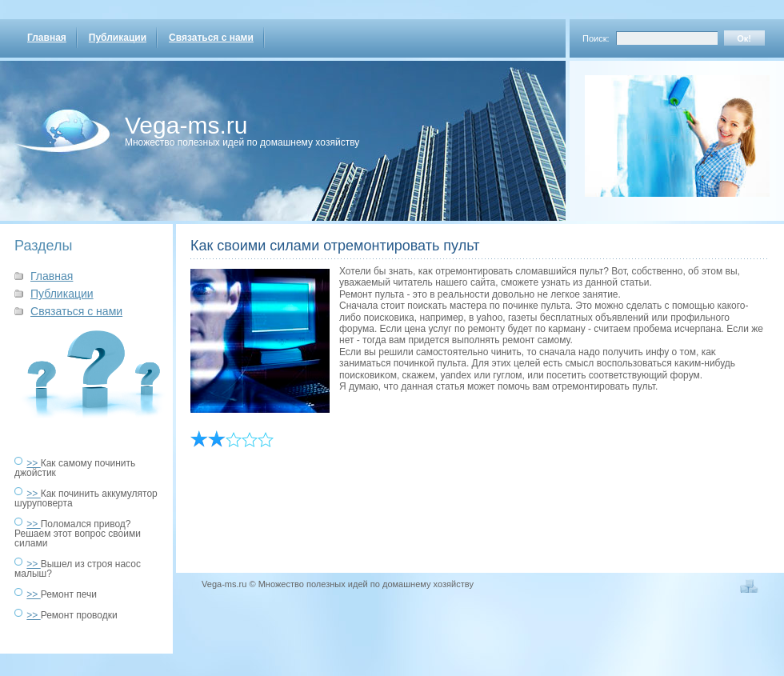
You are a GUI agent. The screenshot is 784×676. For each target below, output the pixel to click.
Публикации (118, 38)
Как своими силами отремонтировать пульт (335, 246)
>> (33, 463)
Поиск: (596, 38)
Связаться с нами (211, 38)
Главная (47, 38)
